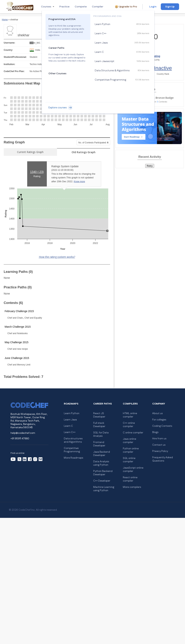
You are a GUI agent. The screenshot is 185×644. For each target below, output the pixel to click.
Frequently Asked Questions (163, 459)
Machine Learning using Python (104, 489)
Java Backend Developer (102, 454)
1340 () (37, 172)
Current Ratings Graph (30, 152)
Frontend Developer (99, 444)
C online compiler (133, 433)
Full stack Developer (99, 425)
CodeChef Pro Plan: (14, 71)
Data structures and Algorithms (73, 440)
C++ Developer (102, 481)
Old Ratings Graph (84, 152)
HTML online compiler (130, 415)
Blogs (155, 432)
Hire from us (159, 439)
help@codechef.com (23, 433)
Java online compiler (129, 441)
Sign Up (170, 7)
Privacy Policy (160, 451)
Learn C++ (70, 432)
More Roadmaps (73, 458)
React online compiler (130, 479)
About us (157, 413)
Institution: (9, 64)
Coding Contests (162, 426)
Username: (9, 43)
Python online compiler (131, 450)
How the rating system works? (57, 257)
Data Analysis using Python (101, 463)
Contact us (159, 445)
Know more (79, 182)
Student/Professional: (15, 57)
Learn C (68, 426)
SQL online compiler (129, 460)
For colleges (159, 420)
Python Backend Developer (103, 473)
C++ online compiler (129, 425)
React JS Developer (99, 415)
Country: (8, 50)
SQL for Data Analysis (101, 434)
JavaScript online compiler (133, 470)
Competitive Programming (72, 450)
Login (153, 7)
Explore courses (60, 108)
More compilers (132, 487)
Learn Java (70, 420)
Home (5, 20)
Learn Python (72, 413)
